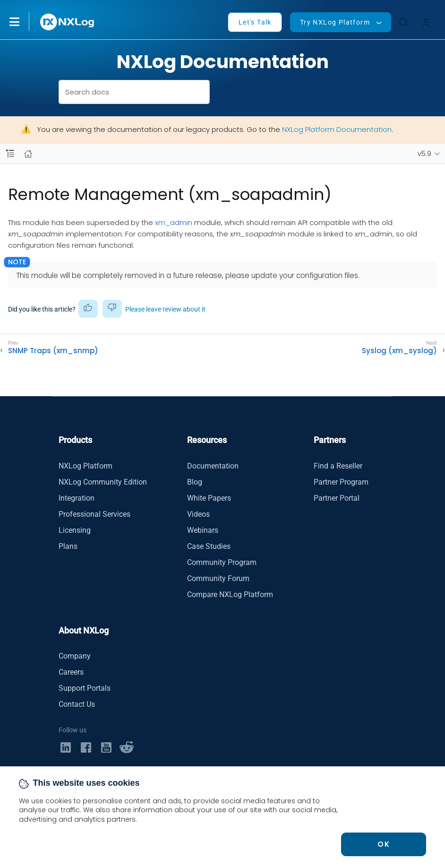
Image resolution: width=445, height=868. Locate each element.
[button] (24, 22)
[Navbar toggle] (10, 154)
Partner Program (341, 482)
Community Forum (218, 578)
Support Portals (85, 688)
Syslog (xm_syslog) (399, 351)
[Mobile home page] (28, 154)
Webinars (203, 530)
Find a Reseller (338, 466)
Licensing (75, 530)
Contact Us (77, 704)
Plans (68, 546)
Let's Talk (255, 22)
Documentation (213, 466)
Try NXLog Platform (335, 22)
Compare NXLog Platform (230, 595)
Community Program (222, 562)
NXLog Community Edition (103, 482)
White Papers (209, 498)
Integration (77, 498)
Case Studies (209, 546)
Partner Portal (337, 498)
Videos (198, 514)
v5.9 (424, 154)
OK (384, 844)
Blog (195, 482)
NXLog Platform (86, 466)
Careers (71, 672)
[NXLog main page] (68, 22)
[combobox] (134, 92)
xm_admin (174, 222)
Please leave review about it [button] (165, 309)
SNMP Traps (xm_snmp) (53, 351)
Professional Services (94, 514)
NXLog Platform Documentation (337, 129)
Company (75, 656)
